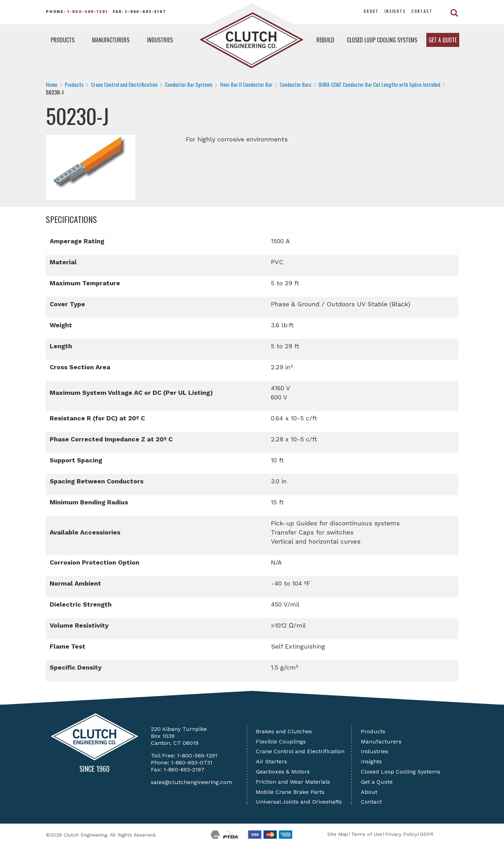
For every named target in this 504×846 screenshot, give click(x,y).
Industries (160, 40)
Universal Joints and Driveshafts (299, 802)
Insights (395, 11)
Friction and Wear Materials (293, 782)
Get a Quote (443, 40)
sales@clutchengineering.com (191, 782)
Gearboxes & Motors (283, 772)
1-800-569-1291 (87, 12)
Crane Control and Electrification (300, 751)
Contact (422, 11)
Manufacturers (111, 40)
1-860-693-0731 (192, 763)
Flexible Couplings (281, 742)
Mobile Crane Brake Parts (290, 792)
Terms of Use (367, 834)
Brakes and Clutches (284, 731)
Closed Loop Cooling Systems (382, 40)
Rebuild (325, 40)
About (371, 11)
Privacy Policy (401, 834)
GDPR (427, 834)
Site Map (338, 834)
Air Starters (271, 761)
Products (63, 40)
